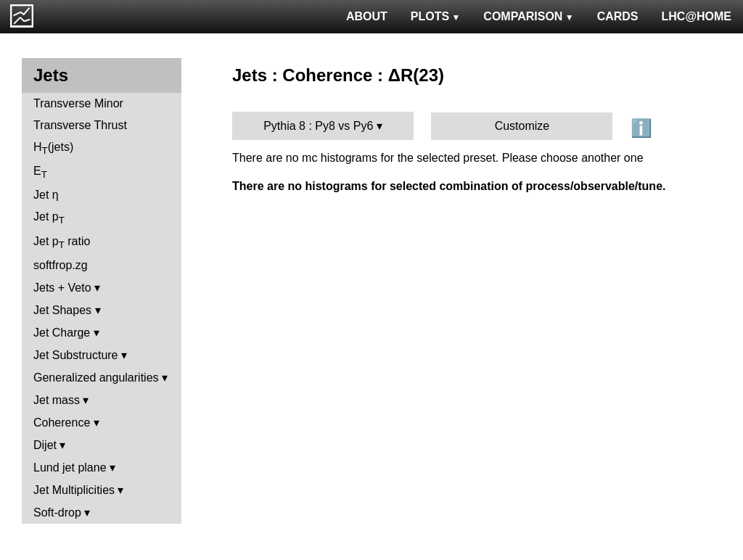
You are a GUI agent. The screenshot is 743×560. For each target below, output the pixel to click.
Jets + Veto (62, 288)
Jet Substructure (76, 355)
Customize (522, 126)
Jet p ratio (62, 243)
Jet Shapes (62, 310)
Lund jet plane (70, 468)
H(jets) (53, 148)
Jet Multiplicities (74, 490)
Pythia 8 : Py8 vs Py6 (318, 126)
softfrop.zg (61, 265)
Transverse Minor (78, 103)
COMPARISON (528, 16)
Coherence (62, 423)
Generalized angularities (96, 378)
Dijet (45, 445)
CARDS (618, 16)
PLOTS (436, 16)
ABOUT (367, 16)
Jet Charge (62, 333)
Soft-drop (57, 512)
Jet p (49, 218)
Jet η (46, 195)
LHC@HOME (697, 16)
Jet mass (57, 400)
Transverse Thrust (80, 125)
